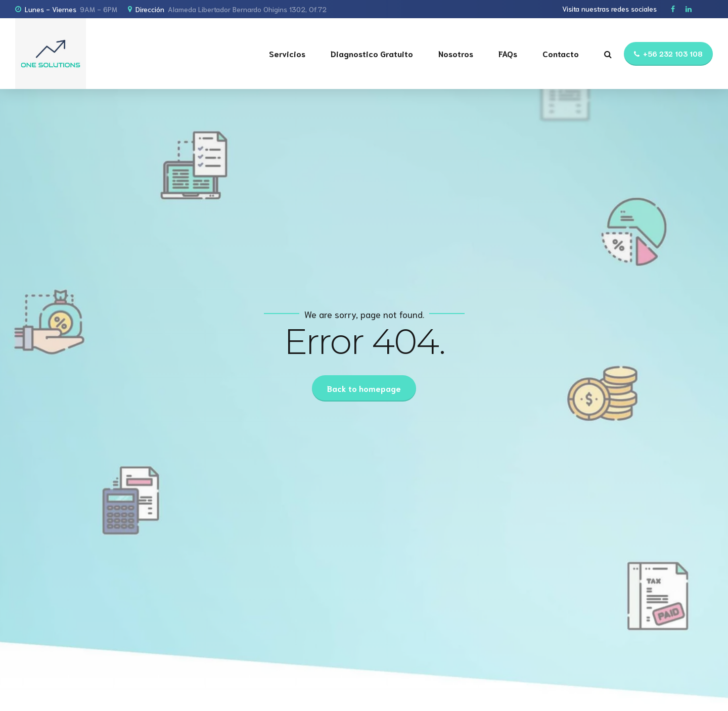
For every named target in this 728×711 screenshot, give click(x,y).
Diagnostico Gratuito (372, 53)
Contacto (561, 53)
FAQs (508, 53)
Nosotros (456, 53)
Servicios (287, 53)
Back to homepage (364, 388)
